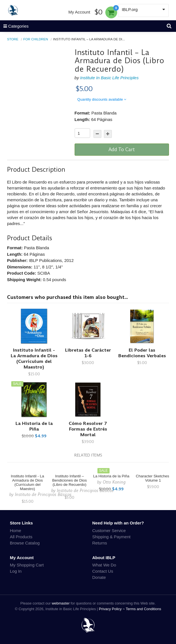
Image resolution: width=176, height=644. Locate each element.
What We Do (104, 565)
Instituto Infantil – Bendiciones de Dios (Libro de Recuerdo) (69, 480)
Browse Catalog (25, 543)
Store (13, 39)
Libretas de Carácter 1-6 (88, 353)
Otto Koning (114, 482)
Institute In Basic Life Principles (110, 78)
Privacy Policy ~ (112, 609)
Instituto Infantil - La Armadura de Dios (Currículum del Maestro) (34, 359)
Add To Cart (122, 149)
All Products (21, 537)
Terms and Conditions (144, 609)
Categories (14, 26)
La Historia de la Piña (34, 426)
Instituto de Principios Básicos (43, 494)
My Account (79, 12)
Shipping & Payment (112, 537)
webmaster (61, 603)
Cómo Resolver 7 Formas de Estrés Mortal (88, 429)
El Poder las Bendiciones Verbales (142, 353)
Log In (16, 571)
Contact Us (103, 571)
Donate (99, 577)
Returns (100, 543)
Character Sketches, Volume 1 (153, 478)
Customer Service (109, 531)
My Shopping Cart (27, 565)
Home (15, 531)
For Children (36, 39)
